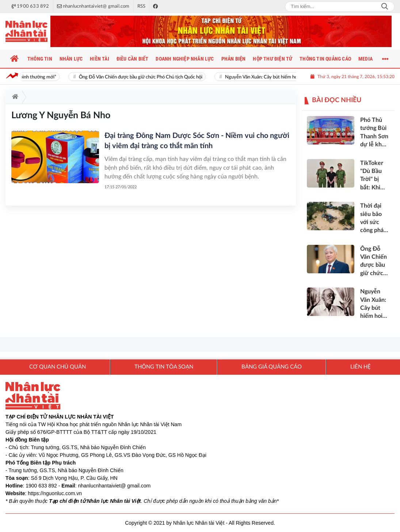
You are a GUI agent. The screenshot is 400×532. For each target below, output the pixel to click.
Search (385, 7)
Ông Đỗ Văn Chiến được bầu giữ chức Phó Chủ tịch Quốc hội (145, 77)
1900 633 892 (41, 486)
